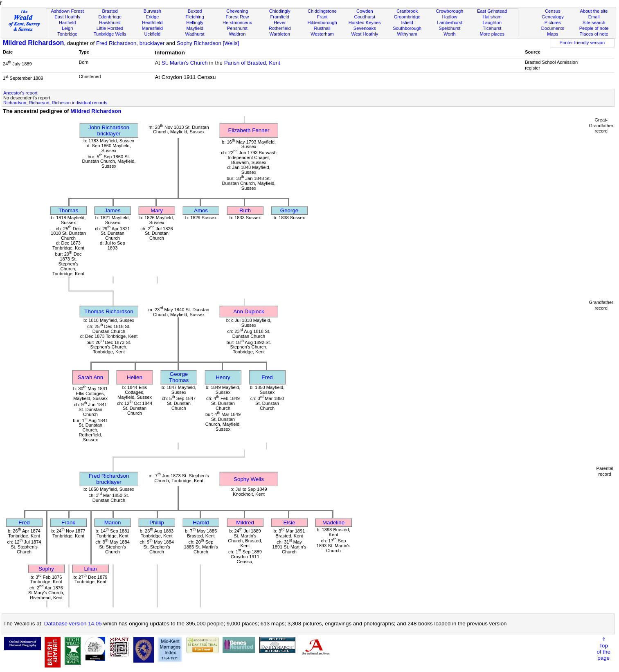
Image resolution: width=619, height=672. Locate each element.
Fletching (195, 17)
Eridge (152, 17)
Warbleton (280, 34)
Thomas (68, 210)
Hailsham (492, 17)
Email (594, 17)
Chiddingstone (322, 11)
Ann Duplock (249, 311)
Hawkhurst (110, 22)
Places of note (594, 34)
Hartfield (67, 22)
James (112, 210)
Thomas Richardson (109, 311)
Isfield (407, 22)
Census (553, 11)
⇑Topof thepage (604, 649)
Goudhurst (365, 17)
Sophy (46, 569)
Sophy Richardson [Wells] (208, 43)
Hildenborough (322, 22)
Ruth (245, 210)
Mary (157, 210)
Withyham (407, 34)
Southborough (407, 28)
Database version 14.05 (73, 624)
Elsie (289, 523)
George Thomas (179, 377)
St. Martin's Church (185, 63)
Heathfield (152, 22)
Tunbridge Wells (110, 34)
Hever (280, 22)
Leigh (67, 28)
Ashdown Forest (68, 11)
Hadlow (449, 17)
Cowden (365, 11)
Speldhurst (449, 28)
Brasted (110, 11)
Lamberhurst (450, 22)
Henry (223, 377)
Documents (553, 28)
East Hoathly (67, 17)
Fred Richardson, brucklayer (130, 43)
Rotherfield (280, 28)
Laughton (492, 22)
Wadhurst (195, 34)
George (289, 210)
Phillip (157, 523)
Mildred (245, 523)
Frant (322, 17)
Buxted (195, 11)
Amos (201, 210)
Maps (553, 34)
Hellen (135, 377)
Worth (449, 34)
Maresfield (152, 28)
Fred (267, 377)
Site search (594, 22)
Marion (113, 523)
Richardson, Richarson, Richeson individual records (55, 103)
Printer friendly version (582, 43)
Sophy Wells (249, 479)
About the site (594, 11)
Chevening (237, 11)
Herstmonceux (237, 22)
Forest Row (237, 17)
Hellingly (195, 22)
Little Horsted (110, 28)
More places (492, 34)
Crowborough (450, 11)
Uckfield (153, 34)
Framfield (280, 17)
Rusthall (322, 28)
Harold (201, 523)
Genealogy (553, 17)
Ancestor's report (20, 93)
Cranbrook (407, 11)
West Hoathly (365, 34)
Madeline (333, 523)
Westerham (322, 34)
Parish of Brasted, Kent (252, 63)
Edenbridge (110, 17)
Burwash (152, 11)
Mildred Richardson (33, 43)
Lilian (90, 569)
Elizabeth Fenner (249, 130)
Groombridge (407, 17)
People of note (594, 28)
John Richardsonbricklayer (109, 130)
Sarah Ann (90, 377)
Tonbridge (67, 34)
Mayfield (195, 28)
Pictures (553, 22)
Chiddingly (280, 11)
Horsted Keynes (365, 22)
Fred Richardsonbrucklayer (109, 479)
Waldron (237, 34)
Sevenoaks (365, 28)
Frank (68, 523)
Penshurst (237, 28)
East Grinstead (492, 11)
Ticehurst (492, 28)
